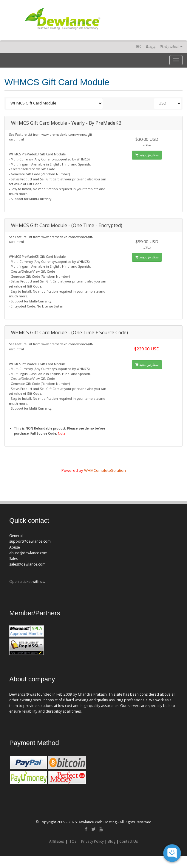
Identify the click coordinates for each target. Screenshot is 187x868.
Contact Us (129, 841)
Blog (112, 841)
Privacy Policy (92, 841)
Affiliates (57, 841)
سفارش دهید (147, 155)
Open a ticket (20, 581)
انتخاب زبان (171, 46)
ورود (151, 46)
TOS (73, 841)
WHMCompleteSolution (105, 470)
